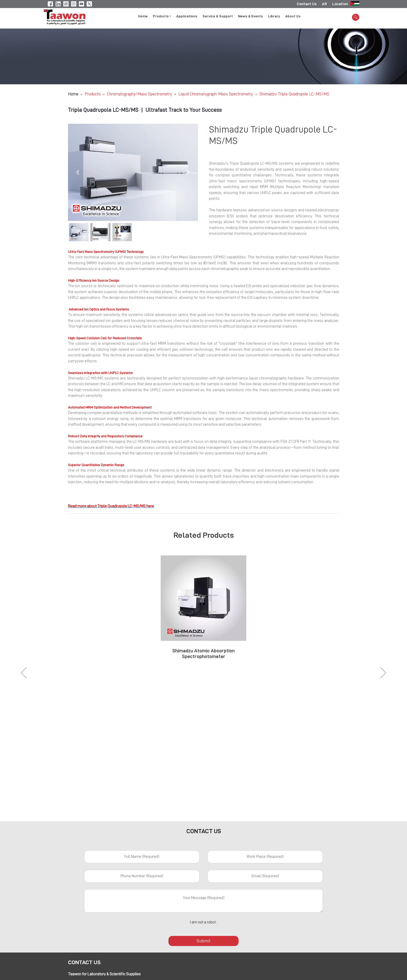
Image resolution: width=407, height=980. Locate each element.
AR (324, 4)
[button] (78, 172)
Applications (187, 16)
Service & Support (218, 16)
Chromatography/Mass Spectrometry (140, 94)
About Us (293, 16)
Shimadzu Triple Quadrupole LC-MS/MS (294, 94)
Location (340, 4)
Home (143, 16)
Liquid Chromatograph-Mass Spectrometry (216, 94)
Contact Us (307, 4)
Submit (203, 941)
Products (93, 94)
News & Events (250, 16)
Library (274, 16)
